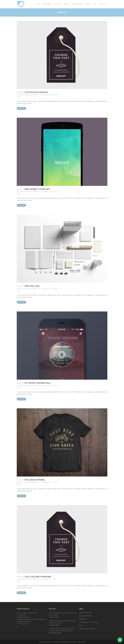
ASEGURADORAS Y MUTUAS (89, 622)
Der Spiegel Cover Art (37, 189)
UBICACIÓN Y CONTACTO (88, 629)
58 (54, 385)
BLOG (81, 626)
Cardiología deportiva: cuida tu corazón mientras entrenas (63, 622)
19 (55, 192)
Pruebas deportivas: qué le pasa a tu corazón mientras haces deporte (62, 630)
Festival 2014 (32, 286)
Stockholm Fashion (36, 92)
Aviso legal (81, 642)
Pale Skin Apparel (35, 480)
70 (54, 482)
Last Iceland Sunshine (38, 577)
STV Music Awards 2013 (38, 383)
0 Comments (46, 95)
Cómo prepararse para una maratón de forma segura (63, 614)
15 (55, 288)
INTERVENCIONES (86, 616)
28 (55, 95)
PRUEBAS (83, 619)
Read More (21, 108)
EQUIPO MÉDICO (85, 613)
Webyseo (36, 95)
